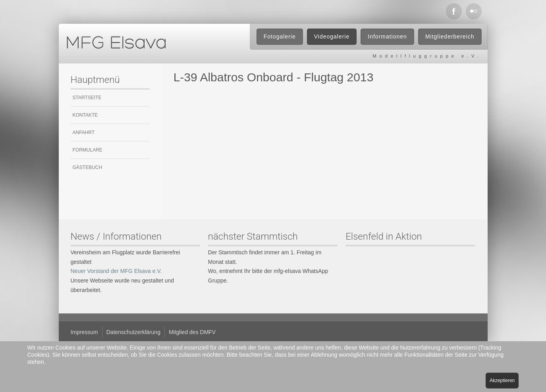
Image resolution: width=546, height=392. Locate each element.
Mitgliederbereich (450, 37)
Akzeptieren (502, 380)
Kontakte (85, 115)
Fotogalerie (280, 37)
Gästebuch (88, 167)
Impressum (84, 332)
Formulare (88, 150)
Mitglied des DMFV (192, 332)
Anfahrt (84, 133)
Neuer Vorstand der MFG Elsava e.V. (116, 271)
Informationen (387, 37)
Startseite (87, 98)
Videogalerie (332, 37)
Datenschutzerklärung (133, 332)
